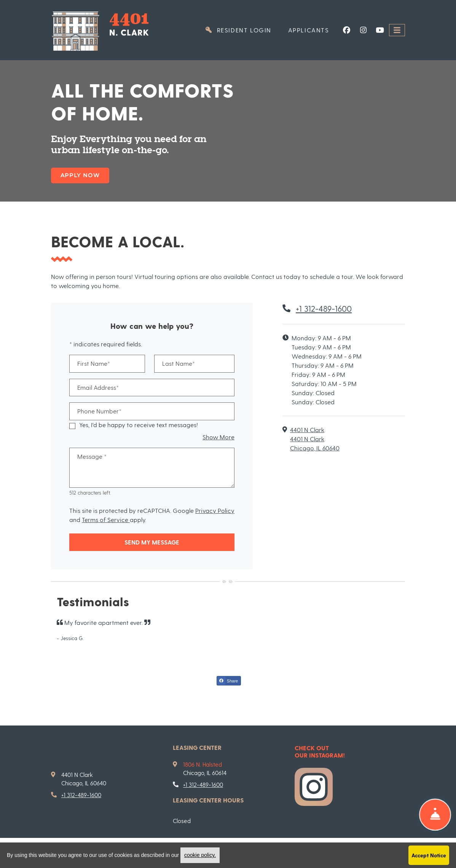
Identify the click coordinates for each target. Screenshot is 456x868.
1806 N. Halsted (202, 764)
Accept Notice (429, 855)
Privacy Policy (215, 510)
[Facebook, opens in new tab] (346, 30)
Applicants (313, 29)
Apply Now (80, 175)
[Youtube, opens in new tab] (380, 30)
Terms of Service (106, 520)
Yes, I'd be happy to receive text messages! (139, 425)
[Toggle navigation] (397, 30)
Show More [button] (218, 437)
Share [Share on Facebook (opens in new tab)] (228, 681)
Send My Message (152, 542)
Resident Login (242, 29)
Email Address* (98, 387)
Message (92, 456)
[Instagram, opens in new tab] (363, 30)
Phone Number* (99, 411)
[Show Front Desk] (435, 815)
